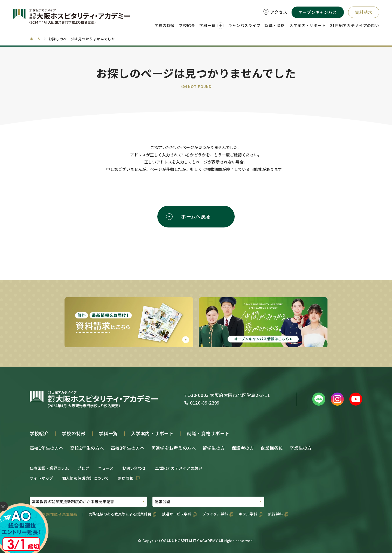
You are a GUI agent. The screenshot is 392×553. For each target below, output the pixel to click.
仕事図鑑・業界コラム (49, 468)
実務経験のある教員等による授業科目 (120, 514)
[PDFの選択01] (88, 502)
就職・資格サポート (208, 433)
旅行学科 (275, 514)
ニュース (106, 468)
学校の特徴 (74, 433)
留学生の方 (214, 448)
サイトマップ (42, 478)
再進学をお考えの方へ (174, 448)
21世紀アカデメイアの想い (178, 468)
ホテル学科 (248, 514)
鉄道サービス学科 (177, 514)
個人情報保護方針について (86, 478)
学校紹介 (39, 433)
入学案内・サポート (152, 433)
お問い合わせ (134, 468)
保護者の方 (243, 448)
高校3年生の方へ (128, 448)
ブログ (83, 468)
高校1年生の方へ (47, 448)
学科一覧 (108, 433)
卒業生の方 (301, 448)
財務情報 (126, 478)
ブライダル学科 (215, 514)
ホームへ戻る (189, 216)
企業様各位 (272, 448)
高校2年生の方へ (87, 448)
